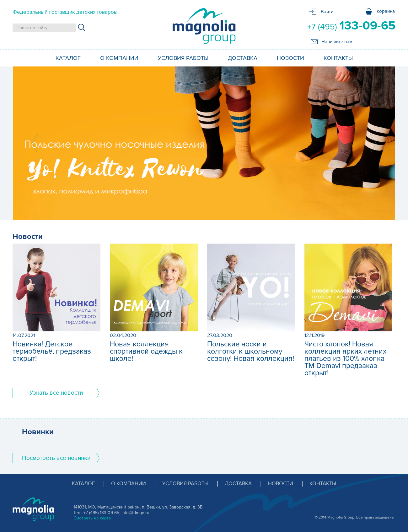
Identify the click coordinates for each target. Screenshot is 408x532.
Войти (327, 12)
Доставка (243, 58)
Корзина (386, 11)
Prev (35, 144)
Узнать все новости (56, 393)
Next (373, 144)
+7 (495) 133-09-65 (101, 513)
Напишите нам (337, 42)
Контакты (338, 58)
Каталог (68, 58)
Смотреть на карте (92, 518)
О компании (119, 58)
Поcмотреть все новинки (56, 458)
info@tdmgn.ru (135, 513)
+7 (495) (351, 26)
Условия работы (183, 58)
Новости (290, 58)
